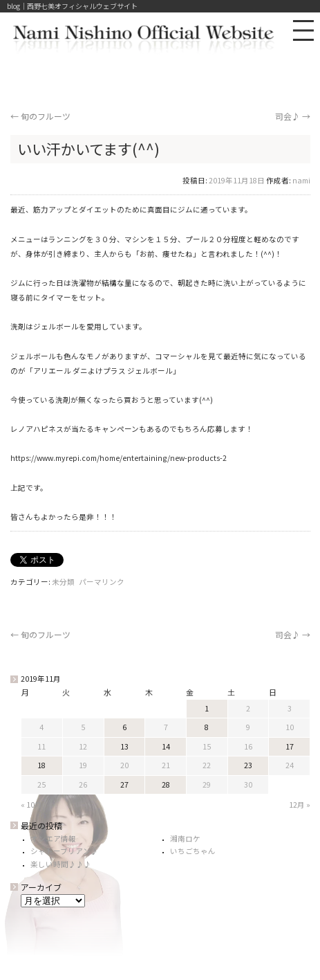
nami (301, 180)
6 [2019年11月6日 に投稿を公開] (124, 727)
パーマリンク (102, 582)
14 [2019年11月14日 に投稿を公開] (166, 746)
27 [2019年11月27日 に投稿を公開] (124, 784)
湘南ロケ (185, 838)
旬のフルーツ (40, 116)
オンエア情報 (53, 838)
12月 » (300, 805)
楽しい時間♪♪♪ (61, 864)
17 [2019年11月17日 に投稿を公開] (290, 746)
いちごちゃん (193, 851)
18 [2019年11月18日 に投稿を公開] (41, 765)
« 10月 (31, 805)
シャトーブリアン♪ (64, 851)
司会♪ (293, 116)
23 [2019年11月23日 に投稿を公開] (248, 765)
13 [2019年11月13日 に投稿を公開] (124, 746)
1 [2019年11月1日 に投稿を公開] (207, 708)
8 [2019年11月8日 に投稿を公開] (207, 727)
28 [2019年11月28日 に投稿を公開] (166, 784)
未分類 (63, 582)
